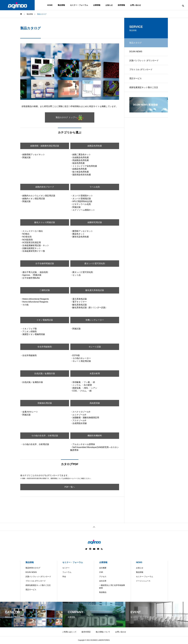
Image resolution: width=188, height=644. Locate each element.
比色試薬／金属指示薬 (45, 373)
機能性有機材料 (95, 436)
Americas (87, 642)
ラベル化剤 (95, 187)
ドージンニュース (143, 581)
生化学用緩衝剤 (45, 347)
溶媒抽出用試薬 (45, 403)
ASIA (117, 642)
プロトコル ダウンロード (141, 69)
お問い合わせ (136, 5)
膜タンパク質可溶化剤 (95, 263)
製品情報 (61, 5)
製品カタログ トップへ (70, 117)
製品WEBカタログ (33, 568)
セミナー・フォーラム (79, 5)
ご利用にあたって (69, 632)
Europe (108, 642)
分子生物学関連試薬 (45, 263)
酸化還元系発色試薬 (95, 290)
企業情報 (97, 5)
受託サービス (136, 78)
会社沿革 (103, 581)
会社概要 (103, 568)
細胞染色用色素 (95, 146)
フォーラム (67, 572)
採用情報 (121, 5)
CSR (101, 572)
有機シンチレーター (95, 320)
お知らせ (109, 5)
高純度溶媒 (95, 403)
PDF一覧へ (70, 487)
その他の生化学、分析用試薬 (45, 436)
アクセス (103, 577)
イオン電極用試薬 (45, 320)
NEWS (139, 562)
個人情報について (103, 632)
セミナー (66, 568)
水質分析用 (95, 373)
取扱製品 (103, 592)
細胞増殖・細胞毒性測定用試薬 (45, 146)
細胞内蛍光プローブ (45, 187)
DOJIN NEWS (136, 52)
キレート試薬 (95, 347)
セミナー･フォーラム (145, 577)
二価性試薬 (45, 290)
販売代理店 (86, 632)
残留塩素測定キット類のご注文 (144, 87)
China (98, 642)
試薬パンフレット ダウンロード (144, 61)
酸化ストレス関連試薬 (45, 222)
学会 (64, 577)
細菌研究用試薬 (95, 222)
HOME (50, 5)
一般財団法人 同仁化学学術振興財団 (112, 587)
